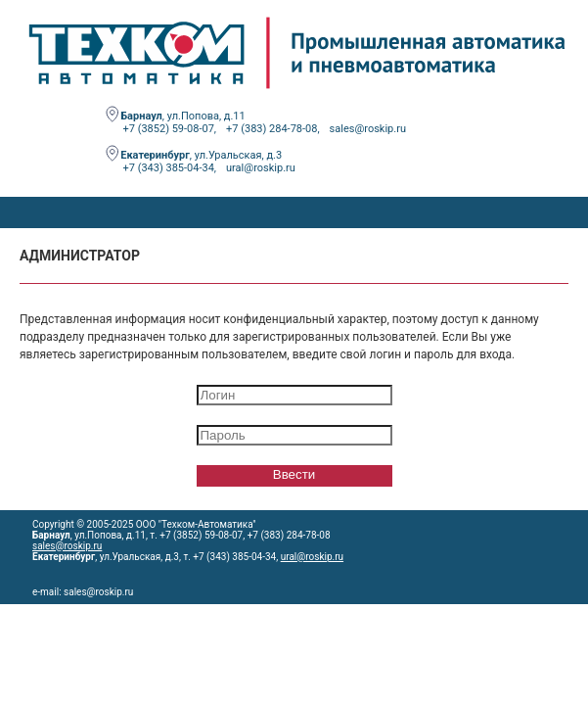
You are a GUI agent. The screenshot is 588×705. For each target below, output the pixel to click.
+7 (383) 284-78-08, (273, 129)
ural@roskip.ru (261, 168)
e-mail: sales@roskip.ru (83, 592)
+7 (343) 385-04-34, (169, 168)
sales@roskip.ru (368, 129)
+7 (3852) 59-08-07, (169, 129)
